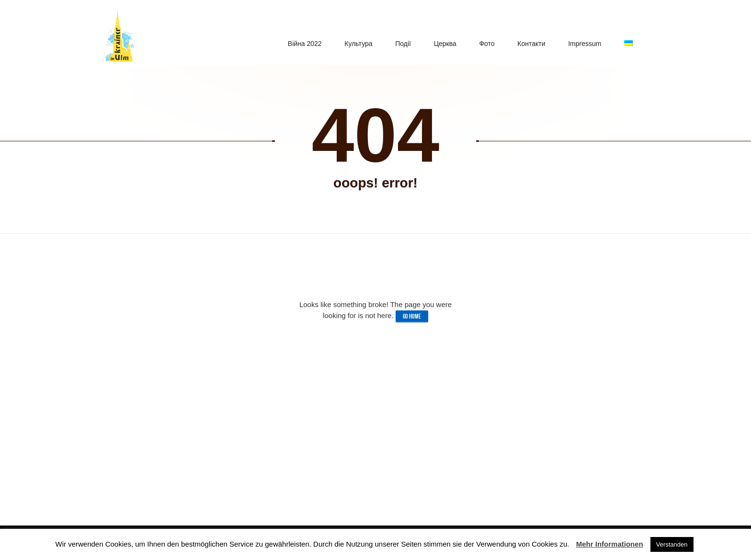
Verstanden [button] (672, 544)
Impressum (587, 37)
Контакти (536, 37)
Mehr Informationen (610, 544)
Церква (453, 37)
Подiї (413, 37)
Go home (412, 316)
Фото (493, 37)
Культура (370, 37)
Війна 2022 (318, 37)
